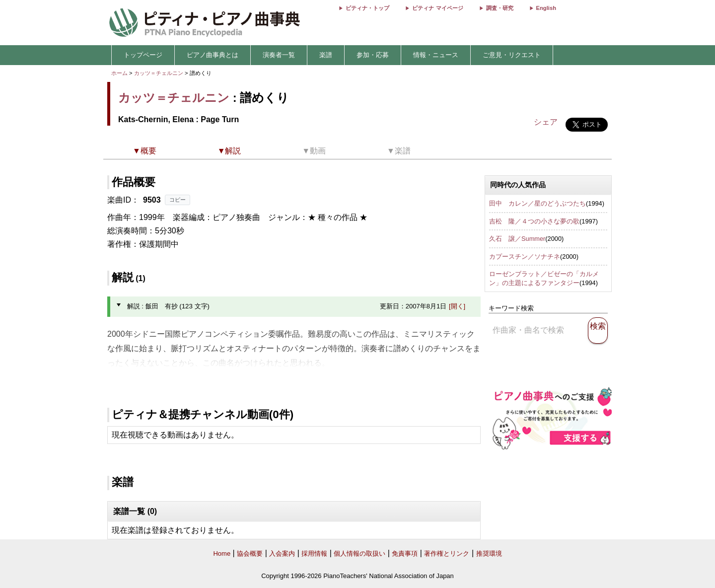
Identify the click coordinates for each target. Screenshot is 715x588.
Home (222, 553)
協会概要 (250, 553)
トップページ (143, 55)
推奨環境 (489, 553)
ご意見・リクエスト (512, 55)
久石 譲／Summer (517, 239)
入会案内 (282, 553)
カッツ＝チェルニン (159, 73)
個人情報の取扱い (359, 553)
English (546, 8)
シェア (546, 122)
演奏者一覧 (279, 55)
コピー (178, 200)
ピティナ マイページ (437, 8)
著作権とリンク (447, 553)
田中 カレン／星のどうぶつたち (537, 203)
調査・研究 (500, 8)
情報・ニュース (436, 55)
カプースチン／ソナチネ (525, 257)
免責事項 (405, 553)
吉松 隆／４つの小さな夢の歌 (534, 221)
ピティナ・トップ (367, 8)
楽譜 (326, 55)
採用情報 (314, 553)
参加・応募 (373, 55)
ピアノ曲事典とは (213, 55)
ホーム (119, 73)
